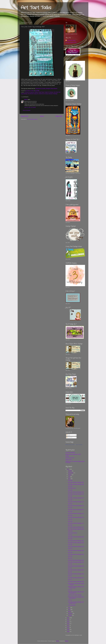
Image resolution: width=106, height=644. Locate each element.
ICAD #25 (70, 504)
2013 (68, 624)
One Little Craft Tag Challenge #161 (76, 562)
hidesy (57, 641)
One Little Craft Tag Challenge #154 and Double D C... (76, 592)
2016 (68, 618)
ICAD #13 (70, 552)
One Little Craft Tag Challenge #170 (76, 527)
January (70, 615)
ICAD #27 (70, 496)
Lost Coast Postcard (73, 533)
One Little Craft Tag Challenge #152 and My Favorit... (76, 603)
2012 (68, 626)
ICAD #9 (70, 568)
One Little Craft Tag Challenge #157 (76, 578)
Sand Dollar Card (72, 488)
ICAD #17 (70, 535)
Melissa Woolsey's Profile (70, 445)
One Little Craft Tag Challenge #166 (76, 543)
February (70, 613)
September (71, 473)
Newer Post (25, 116)
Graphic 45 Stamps (49, 92)
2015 (68, 620)
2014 (68, 622)
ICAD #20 (70, 521)
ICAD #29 (70, 486)
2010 (68, 628)
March (70, 611)
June (69, 479)
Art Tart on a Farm (71, 40)
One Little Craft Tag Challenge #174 (76, 510)
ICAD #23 (70, 512)
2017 (68, 469)
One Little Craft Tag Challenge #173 (76, 513)
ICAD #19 (70, 525)
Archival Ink (27, 92)
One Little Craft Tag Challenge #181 (76, 482)
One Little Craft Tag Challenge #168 (76, 537)
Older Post (59, 116)
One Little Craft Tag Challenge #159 (76, 570)
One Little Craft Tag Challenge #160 (76, 566)
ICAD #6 (70, 580)
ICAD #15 (70, 545)
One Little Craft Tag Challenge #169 (76, 529)
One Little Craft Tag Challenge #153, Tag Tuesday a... (76, 597)
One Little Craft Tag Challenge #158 (76, 574)
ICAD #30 (70, 480)
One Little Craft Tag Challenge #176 (76, 502)
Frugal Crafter (69, 460)
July (69, 477)
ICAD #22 (70, 515)
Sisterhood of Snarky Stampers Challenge (48, 94)
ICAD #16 (70, 539)
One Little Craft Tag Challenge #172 (76, 517)
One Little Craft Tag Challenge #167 (76, 541)
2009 (68, 629)
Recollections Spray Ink (33, 94)
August (70, 475)
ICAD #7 (70, 576)
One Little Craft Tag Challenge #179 (76, 492)
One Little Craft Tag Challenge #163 (76, 554)
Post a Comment (27, 110)
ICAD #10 (70, 564)
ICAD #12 (70, 556)
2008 (68, 631)
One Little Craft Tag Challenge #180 (76, 484)
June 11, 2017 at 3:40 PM (30, 107)
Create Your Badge (79, 445)
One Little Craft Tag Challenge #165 (76, 547)
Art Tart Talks (36, 8)
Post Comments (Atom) (32, 119)
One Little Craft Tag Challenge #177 (76, 498)
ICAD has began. (72, 605)
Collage (67, 456)
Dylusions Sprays (34, 92)
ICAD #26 (70, 500)
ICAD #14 (70, 549)
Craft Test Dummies (70, 458)
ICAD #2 (70, 600)
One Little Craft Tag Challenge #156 (76, 582)
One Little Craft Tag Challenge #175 (76, 506)
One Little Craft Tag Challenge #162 (76, 560)
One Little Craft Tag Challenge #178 (76, 494)
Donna (26, 99)
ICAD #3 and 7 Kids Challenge (75, 595)
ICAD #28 (70, 490)
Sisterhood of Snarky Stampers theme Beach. (46, 88)
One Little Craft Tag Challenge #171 (76, 523)
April (69, 609)
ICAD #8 (70, 572)
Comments (69, 437)
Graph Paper (41, 92)
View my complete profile (71, 42)
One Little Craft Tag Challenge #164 (76, 550)
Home (42, 116)
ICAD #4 (70, 590)
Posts (68, 435)
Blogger (67, 641)
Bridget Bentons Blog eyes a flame (73, 454)
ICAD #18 (70, 531)
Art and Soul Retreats (70, 452)
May (69, 608)
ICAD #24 (70, 508)
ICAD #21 (70, 519)
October (70, 471)
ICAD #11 (70, 558)
